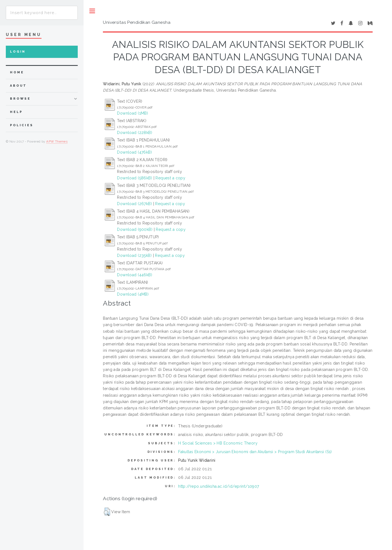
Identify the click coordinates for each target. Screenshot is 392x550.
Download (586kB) (135, 178)
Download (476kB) (134, 152)
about (18, 86)
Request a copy (170, 178)
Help (16, 112)
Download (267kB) (134, 204)
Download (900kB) (135, 229)
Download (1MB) (133, 113)
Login (18, 52)
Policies (22, 125)
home (17, 72)
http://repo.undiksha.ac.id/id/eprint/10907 (219, 486)
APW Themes (57, 141)
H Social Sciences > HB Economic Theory (218, 443)
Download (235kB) (134, 255)
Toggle (92, 11)
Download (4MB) (133, 294)
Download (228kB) (135, 133)
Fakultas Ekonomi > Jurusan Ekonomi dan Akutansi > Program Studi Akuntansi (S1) (255, 452)
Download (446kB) (135, 275)
